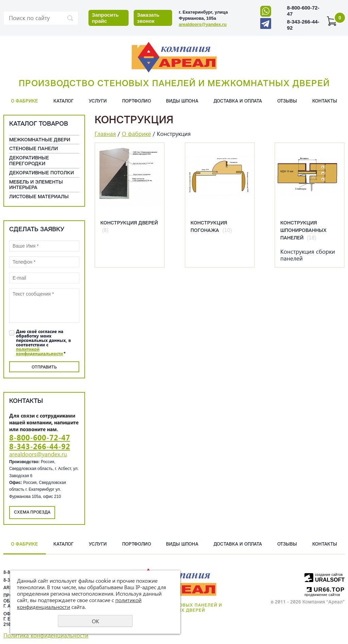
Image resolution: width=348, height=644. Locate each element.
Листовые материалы (39, 197)
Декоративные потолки (42, 173)
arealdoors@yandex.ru (203, 24)
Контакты (325, 101)
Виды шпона (182, 101)
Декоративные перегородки (29, 161)
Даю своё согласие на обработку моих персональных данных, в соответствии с (44, 342)
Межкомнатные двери (40, 140)
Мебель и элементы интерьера (36, 185)
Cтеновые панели (34, 149)
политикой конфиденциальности (39, 351)
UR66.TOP (326, 590)
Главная (105, 134)
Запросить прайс (105, 18)
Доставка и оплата (238, 101)
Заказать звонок (148, 18)
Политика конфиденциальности (46, 635)
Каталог (63, 101)
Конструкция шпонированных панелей (303, 231)
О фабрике (24, 101)
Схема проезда (32, 513)
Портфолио (137, 101)
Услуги (98, 101)
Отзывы (287, 101)
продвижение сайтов (322, 595)
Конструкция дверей (129, 223)
